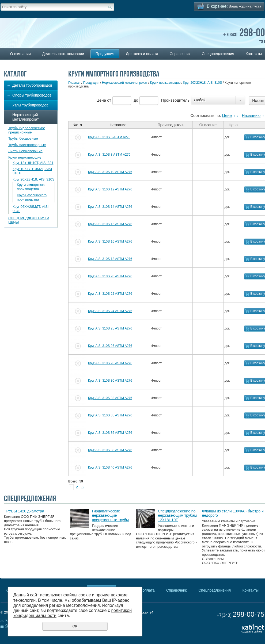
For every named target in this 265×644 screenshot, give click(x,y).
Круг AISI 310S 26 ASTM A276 (110, 346)
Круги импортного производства (31, 187)
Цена (101, 100)
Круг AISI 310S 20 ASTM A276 (110, 276)
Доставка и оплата (142, 54)
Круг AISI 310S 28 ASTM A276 (110, 363)
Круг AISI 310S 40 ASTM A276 (110, 467)
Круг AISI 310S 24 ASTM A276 (110, 311)
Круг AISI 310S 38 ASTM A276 (110, 450)
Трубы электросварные (27, 145)
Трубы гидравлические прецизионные (27, 130)
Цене (227, 115)
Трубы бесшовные (23, 138)
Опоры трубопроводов (32, 95)
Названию (251, 115)
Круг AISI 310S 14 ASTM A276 (110, 207)
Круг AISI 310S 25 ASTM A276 (110, 328)
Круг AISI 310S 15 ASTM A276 (110, 224)
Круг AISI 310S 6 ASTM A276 (109, 137)
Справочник (180, 54)
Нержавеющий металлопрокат (26, 117)
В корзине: (217, 6)
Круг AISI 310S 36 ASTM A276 (110, 433)
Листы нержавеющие (25, 151)
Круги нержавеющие (25, 157)
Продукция (105, 54)
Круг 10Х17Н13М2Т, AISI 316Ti (32, 171)
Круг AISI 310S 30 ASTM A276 (110, 381)
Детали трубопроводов (32, 85)
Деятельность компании (63, 54)
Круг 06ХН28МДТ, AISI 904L (31, 209)
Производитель (175, 100)
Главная (74, 83)
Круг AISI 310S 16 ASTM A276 (110, 241)
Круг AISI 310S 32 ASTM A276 (110, 398)
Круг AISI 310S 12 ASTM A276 (110, 189)
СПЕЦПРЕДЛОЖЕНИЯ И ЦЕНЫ (29, 220)
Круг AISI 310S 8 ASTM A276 (109, 155)
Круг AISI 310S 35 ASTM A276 (110, 415)
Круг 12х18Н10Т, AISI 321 (33, 163)
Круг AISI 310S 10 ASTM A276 (110, 172)
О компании (20, 54)
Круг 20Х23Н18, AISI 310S (34, 179)
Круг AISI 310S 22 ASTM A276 (110, 294)
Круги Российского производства (32, 197)
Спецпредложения (218, 54)
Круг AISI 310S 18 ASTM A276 (110, 259)
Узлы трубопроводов (30, 105)
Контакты (250, 590)
